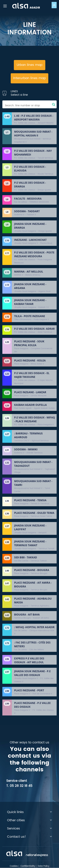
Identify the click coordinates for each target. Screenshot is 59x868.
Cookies (14, 866)
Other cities (29, 820)
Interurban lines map (29, 78)
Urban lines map (29, 65)
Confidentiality (28, 866)
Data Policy (44, 866)
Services (29, 829)
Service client (17, 781)
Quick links (29, 812)
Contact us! (29, 837)
